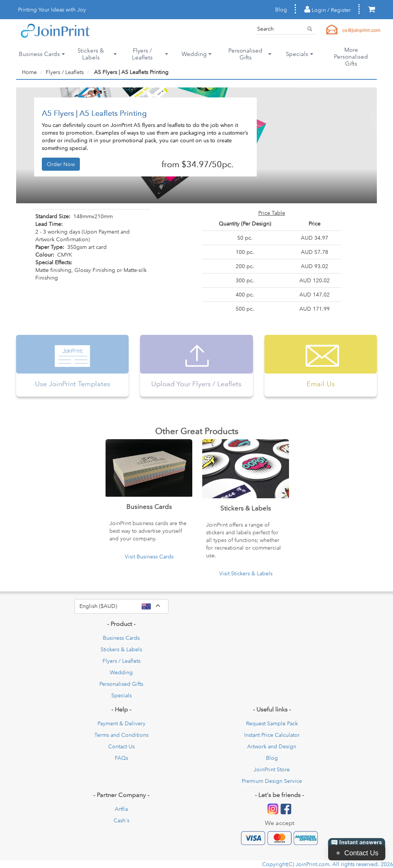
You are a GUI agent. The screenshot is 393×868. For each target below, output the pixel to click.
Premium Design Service (272, 781)
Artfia (121, 809)
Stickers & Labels (121, 649)
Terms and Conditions (121, 735)
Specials (121, 695)
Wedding (121, 672)
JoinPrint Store (272, 769)
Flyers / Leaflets (65, 72)
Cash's (121, 820)
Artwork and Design (272, 746)
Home (29, 72)
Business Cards (121, 638)
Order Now (61, 164)
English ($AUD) (124, 606)
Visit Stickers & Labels (246, 573)
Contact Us (121, 746)
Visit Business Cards (149, 557)
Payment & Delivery (121, 723)
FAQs (121, 758)
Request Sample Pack (272, 723)
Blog (281, 10)
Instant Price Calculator (272, 735)
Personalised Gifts (121, 684)
